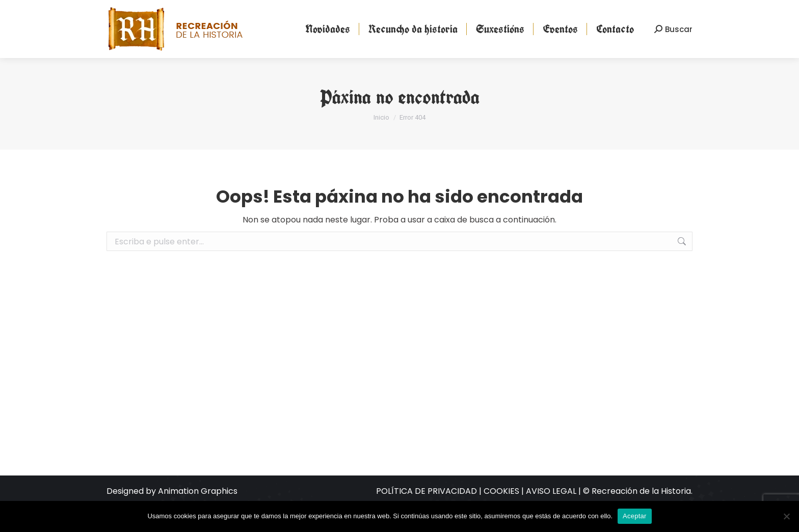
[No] (786, 516)
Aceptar (635, 516)
